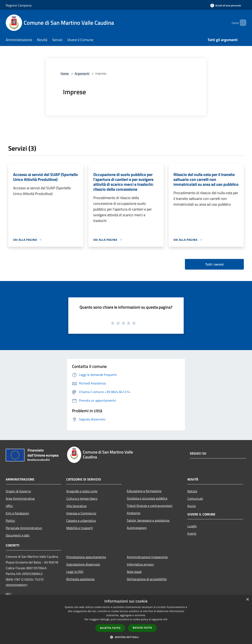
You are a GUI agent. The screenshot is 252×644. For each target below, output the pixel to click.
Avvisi (192, 506)
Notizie (192, 491)
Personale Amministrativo (24, 528)
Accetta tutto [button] (110, 628)
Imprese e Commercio (81, 513)
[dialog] (126, 620)
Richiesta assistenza (80, 579)
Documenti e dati (18, 535)
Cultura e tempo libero (82, 498)
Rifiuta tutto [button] (142, 628)
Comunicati (195, 498)
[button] (126, 637)
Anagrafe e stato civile (82, 491)
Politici (10, 521)
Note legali (134, 572)
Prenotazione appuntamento (86, 557)
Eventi (192, 533)
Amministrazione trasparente (147, 557)
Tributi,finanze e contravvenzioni (150, 506)
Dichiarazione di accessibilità (147, 579)
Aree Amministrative (20, 498)
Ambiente (134, 513)
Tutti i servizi (214, 264)
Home (65, 73)
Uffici (9, 506)
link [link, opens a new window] (165, 619)
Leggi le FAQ (75, 572)
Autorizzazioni (137, 528)
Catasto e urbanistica (81, 521)
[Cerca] (241, 23)
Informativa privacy (140, 564)
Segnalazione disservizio (83, 564)
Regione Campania (19, 5)
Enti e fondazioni (17, 513)
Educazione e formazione (144, 491)
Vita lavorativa (76, 506)
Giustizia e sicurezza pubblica (147, 498)
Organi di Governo (18, 491)
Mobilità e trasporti (80, 528)
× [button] (247, 600)
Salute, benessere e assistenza (148, 520)
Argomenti (82, 73)
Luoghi (192, 526)
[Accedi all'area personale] (226, 5)
